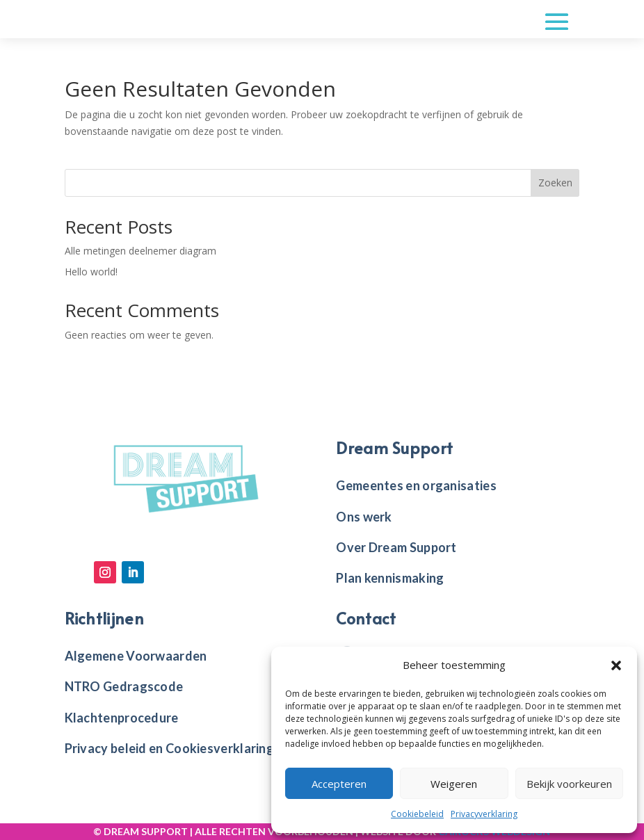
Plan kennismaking (390, 578)
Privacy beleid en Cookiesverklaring (170, 748)
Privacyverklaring (484, 814)
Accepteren (339, 784)
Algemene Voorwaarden (136, 656)
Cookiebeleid (417, 814)
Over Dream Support (396, 547)
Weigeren (454, 784)
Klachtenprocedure (122, 718)
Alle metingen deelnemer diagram (140, 251)
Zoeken (555, 183)
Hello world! (91, 272)
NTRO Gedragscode (124, 686)
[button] (616, 665)
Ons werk (364, 517)
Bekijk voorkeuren (569, 784)
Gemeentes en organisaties (416, 485)
